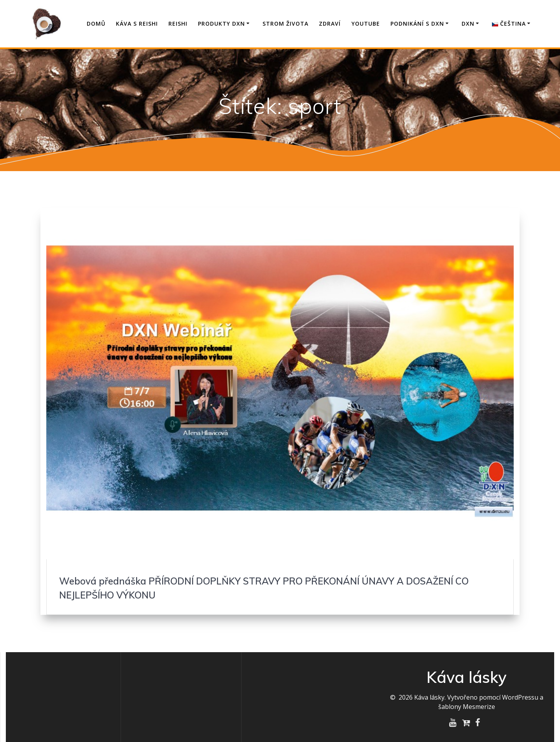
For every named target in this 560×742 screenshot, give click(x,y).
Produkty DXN (221, 24)
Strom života (285, 24)
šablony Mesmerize (467, 707)
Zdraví (330, 24)
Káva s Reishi (137, 24)
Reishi (178, 24)
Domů (96, 24)
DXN (468, 24)
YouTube (366, 24)
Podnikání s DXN (417, 24)
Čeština (509, 24)
